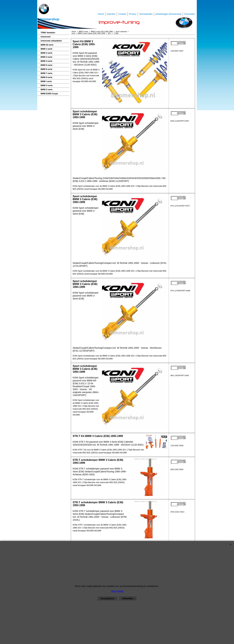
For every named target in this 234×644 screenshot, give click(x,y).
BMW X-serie (47, 85)
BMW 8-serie (46, 77)
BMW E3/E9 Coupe (49, 94)
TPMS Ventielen (48, 33)
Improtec (111, 14)
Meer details (117, 591)
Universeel (46, 37)
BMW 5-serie (46, 65)
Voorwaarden (146, 14)
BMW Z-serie (47, 90)
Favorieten (190, 14)
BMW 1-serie (46, 49)
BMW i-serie (46, 81)
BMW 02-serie (47, 45)
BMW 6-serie (46, 69)
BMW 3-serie (46, 57)
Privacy (133, 14)
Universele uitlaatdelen (51, 41)
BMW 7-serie (46, 73)
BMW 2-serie (46, 53)
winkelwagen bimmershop (168, 14)
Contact (122, 14)
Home (101, 14)
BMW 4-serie (46, 61)
